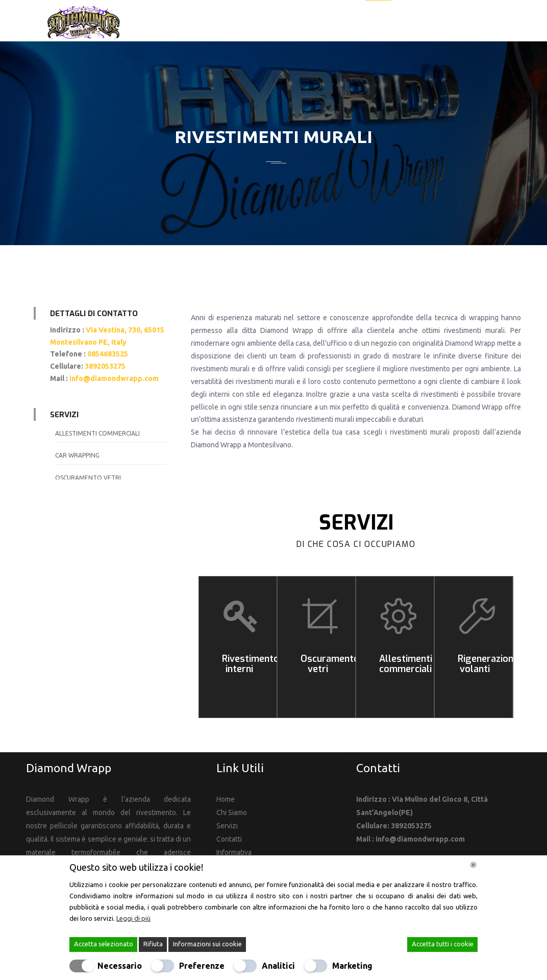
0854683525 (108, 354)
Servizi (378, 21)
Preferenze (202, 966)
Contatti (466, 21)
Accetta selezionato (104, 944)
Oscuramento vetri (88, 478)
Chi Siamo (232, 812)
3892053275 (106, 366)
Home (260, 21)
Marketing (352, 966)
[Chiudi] (473, 865)
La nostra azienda (318, 21)
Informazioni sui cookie (207, 944)
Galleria (420, 21)
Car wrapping (77, 455)
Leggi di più (133, 918)
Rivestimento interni (251, 664)
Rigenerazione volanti (488, 664)
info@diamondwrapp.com (114, 378)
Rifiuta (153, 944)
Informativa (234, 852)
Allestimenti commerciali (97, 433)
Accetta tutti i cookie (443, 944)
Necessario (120, 966)
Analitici (278, 966)
